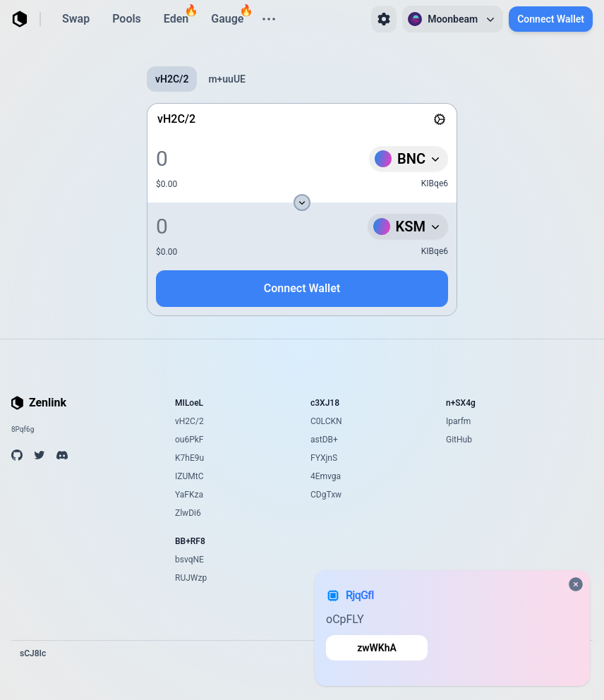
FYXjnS (324, 458)
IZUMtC (189, 476)
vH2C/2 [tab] (172, 79)
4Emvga (326, 476)
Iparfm (458, 421)
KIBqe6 (435, 183)
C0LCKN (326, 421)
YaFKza (189, 495)
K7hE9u (189, 458)
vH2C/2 (189, 421)
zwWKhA (377, 648)
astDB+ (324, 440)
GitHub (459, 440)
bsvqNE (189, 560)
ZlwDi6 (188, 513)
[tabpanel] (302, 210)
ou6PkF (189, 440)
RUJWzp (191, 578)
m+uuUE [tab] (227, 79)
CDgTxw (326, 495)
